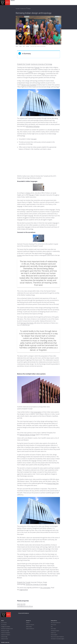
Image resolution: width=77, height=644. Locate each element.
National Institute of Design (27, 406)
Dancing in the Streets (27, 294)
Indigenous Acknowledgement (14, 630)
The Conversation (45, 559)
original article (24, 561)
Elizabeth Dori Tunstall (24, 35)
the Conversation (36, 383)
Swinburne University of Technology (41, 35)
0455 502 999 (21, 575)
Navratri (37, 39)
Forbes (28, 164)
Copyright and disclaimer (14, 640)
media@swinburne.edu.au (25, 577)
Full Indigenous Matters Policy (19, 635)
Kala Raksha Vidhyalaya (33, 98)
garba (43, 45)
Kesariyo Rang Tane (53, 455)
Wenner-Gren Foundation (29, 56)
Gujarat (30, 43)
